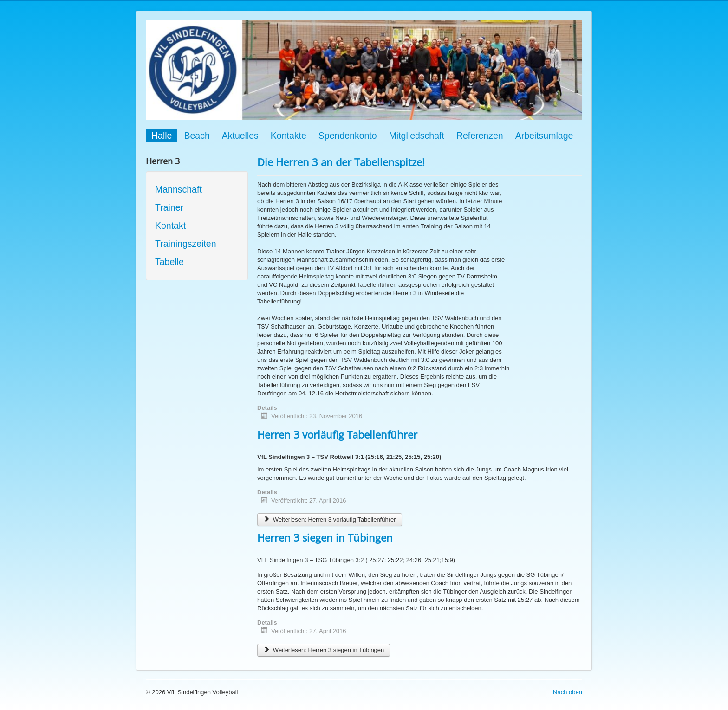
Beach (197, 136)
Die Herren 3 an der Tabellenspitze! (341, 162)
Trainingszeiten (186, 244)
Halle (162, 136)
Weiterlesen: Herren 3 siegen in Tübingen (324, 650)
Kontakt (170, 226)
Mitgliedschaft (417, 136)
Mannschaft (179, 189)
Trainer (169, 207)
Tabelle (169, 262)
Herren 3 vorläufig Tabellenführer (337, 434)
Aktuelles (240, 136)
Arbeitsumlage (544, 136)
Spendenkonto (348, 136)
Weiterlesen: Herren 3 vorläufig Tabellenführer (330, 520)
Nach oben (568, 692)
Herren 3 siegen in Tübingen (325, 537)
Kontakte (289, 136)
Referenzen (480, 136)
